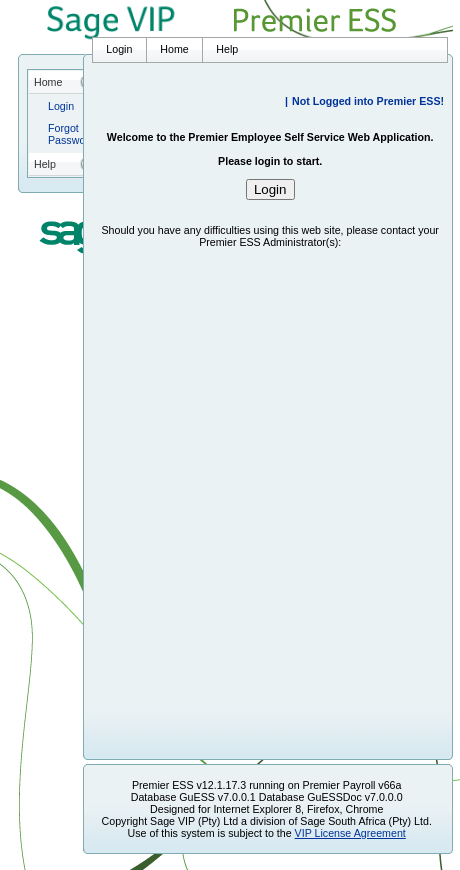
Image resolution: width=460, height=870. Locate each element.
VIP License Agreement (350, 833)
